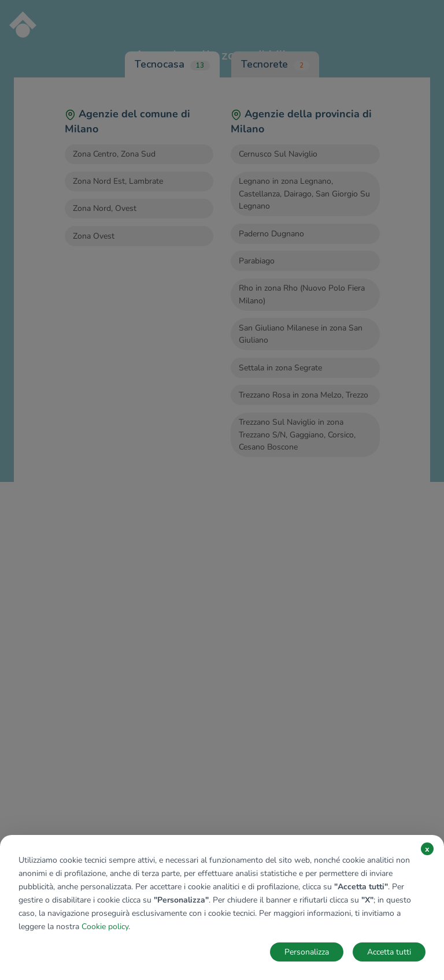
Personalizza (307, 952)
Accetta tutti (389, 952)
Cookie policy (105, 927)
